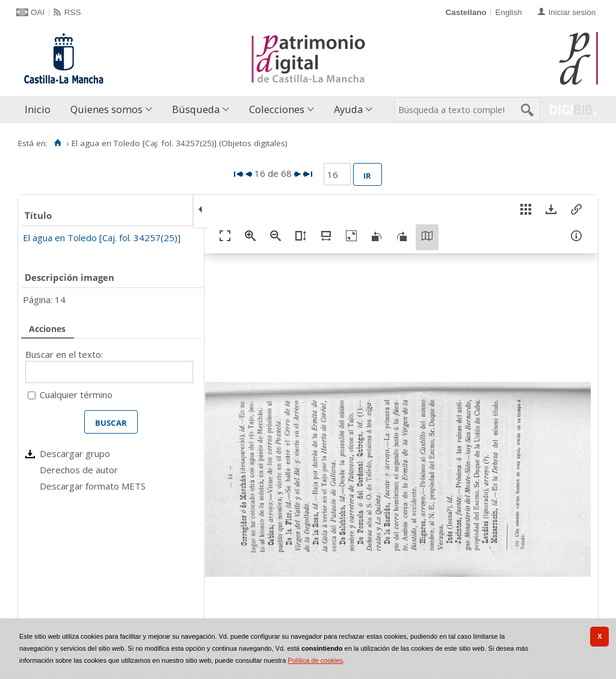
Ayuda (348, 109)
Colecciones (277, 109)
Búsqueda (196, 109)
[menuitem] (40, 110)
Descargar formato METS (93, 486)
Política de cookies (315, 660)
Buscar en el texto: (64, 354)
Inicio (38, 109)
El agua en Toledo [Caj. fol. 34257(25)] (102, 238)
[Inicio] (57, 143)
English (508, 12)
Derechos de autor (79, 470)
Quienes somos (106, 109)
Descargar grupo (75, 453)
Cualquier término (76, 395)
